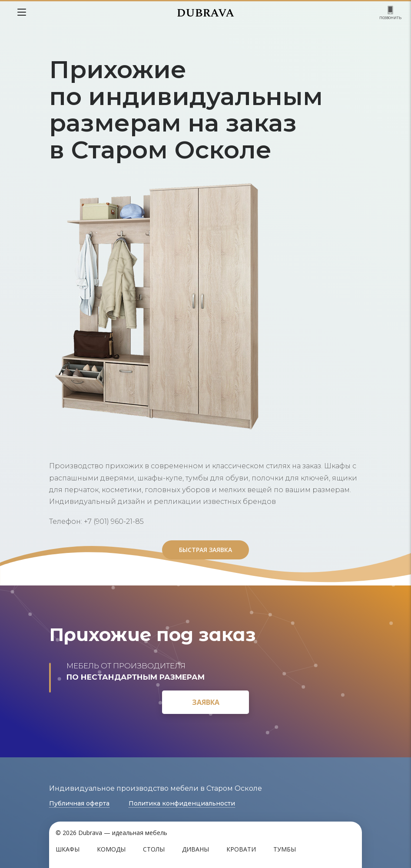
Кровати (241, 849)
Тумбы (285, 849)
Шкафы (68, 849)
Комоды (111, 849)
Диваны (196, 849)
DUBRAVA (205, 13)
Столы (154, 849)
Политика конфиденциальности (182, 803)
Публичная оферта (79, 803)
